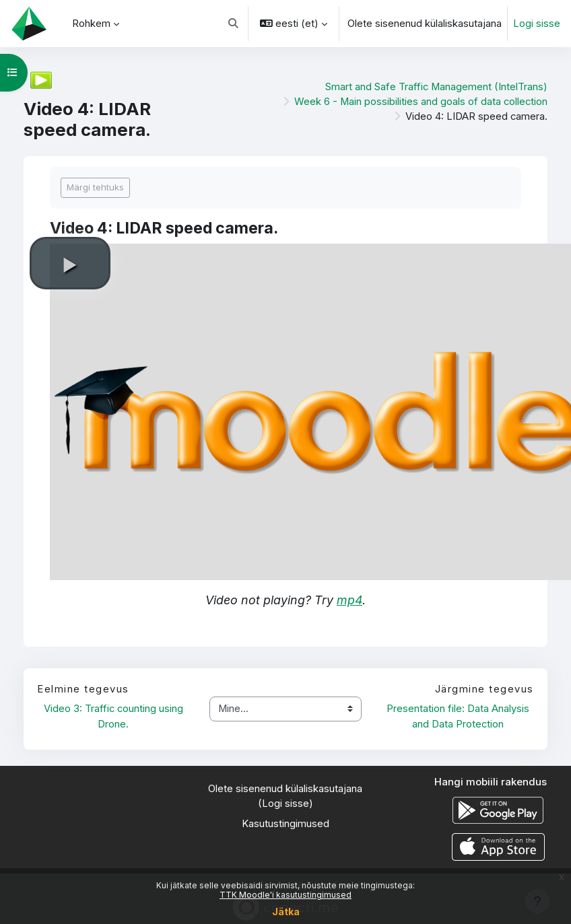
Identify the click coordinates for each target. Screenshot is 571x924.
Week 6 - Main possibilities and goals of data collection (421, 102)
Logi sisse (537, 24)
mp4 (349, 600)
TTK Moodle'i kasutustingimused (285, 895)
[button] (233, 24)
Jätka (286, 912)
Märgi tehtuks (95, 187)
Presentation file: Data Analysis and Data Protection (459, 716)
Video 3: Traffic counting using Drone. (115, 716)
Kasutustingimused (285, 824)
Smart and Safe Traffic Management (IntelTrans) (436, 87)
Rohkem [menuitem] (91, 24)
